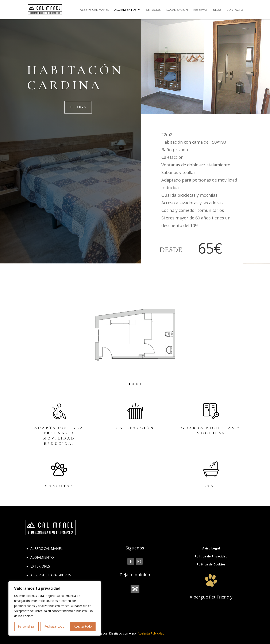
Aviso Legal (211, 548)
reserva (78, 107)
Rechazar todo (54, 626)
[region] (55, 608)
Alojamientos (125, 10)
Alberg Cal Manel (94, 10)
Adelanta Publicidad (151, 633)
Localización (177, 10)
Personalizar (26, 626)
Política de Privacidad (211, 556)
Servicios (153, 10)
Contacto (235, 10)
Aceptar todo (83, 626)
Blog (217, 10)
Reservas (200, 10)
